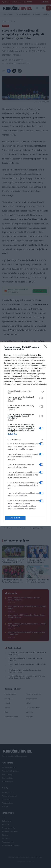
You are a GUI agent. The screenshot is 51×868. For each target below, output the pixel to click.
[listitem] (26, 392)
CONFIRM (15, 518)
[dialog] (26, 434)
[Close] (46, 347)
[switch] (41, 398)
